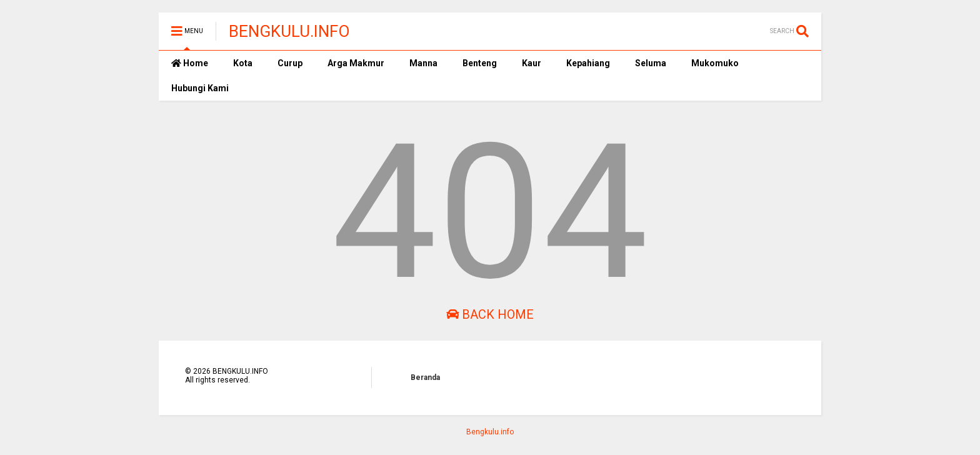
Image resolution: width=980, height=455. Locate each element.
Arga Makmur (356, 63)
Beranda (425, 377)
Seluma (651, 63)
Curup (290, 63)
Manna (423, 63)
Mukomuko (715, 63)
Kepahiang (588, 63)
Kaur (532, 63)
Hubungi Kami (200, 88)
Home (190, 63)
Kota (243, 63)
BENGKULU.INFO (289, 31)
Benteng (480, 63)
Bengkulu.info (490, 432)
